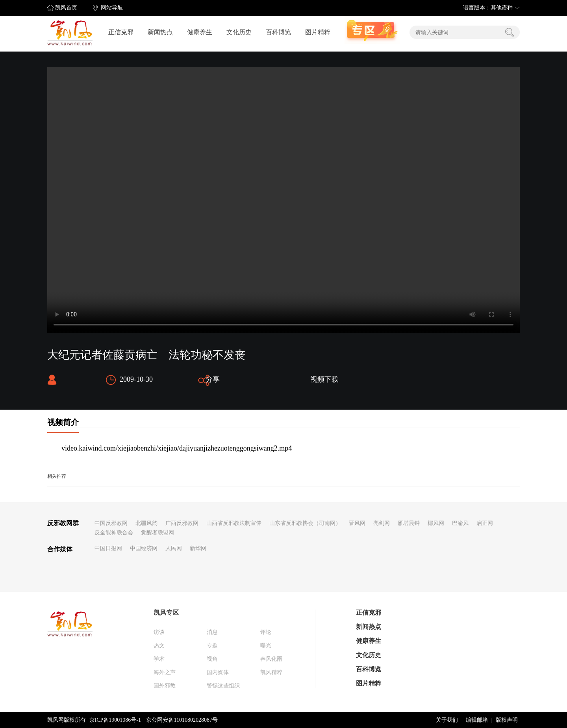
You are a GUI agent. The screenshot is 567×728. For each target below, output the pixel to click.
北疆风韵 (146, 523)
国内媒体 (218, 672)
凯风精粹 (271, 672)
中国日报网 (108, 548)
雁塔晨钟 (409, 523)
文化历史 (239, 32)
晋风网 (357, 523)
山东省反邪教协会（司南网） (305, 523)
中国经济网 (144, 548)
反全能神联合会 (114, 533)
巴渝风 (460, 523)
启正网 (485, 523)
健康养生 (200, 32)
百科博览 (278, 32)
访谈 (159, 632)
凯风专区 (166, 613)
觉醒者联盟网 (157, 533)
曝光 (266, 646)
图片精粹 (318, 32)
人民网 (174, 548)
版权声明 (507, 720)
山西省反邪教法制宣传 (234, 523)
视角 (212, 659)
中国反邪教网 (111, 523)
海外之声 (165, 672)
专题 (212, 646)
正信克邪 (121, 32)
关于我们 (447, 720)
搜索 (510, 32)
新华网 (198, 548)
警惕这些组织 (223, 686)
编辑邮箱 (477, 720)
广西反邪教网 (182, 523)
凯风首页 (66, 8)
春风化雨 (271, 659)
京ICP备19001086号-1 (115, 720)
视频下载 (324, 379)
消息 (212, 632)
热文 (159, 646)
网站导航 (112, 8)
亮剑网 (382, 523)
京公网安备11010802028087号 (182, 720)
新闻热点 (160, 32)
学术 (159, 659)
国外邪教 (165, 686)
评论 (266, 632)
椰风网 (436, 523)
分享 (213, 379)
